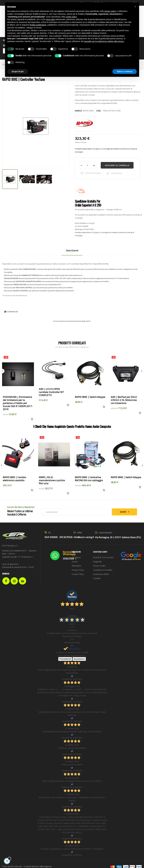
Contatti (97, 578)
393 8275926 (88, 229)
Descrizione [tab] (72, 251)
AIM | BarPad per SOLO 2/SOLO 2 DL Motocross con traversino (124, 400)
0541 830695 (83, 226)
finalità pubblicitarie (38, 25)
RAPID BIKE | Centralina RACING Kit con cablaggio (89, 479)
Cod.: (99, 111)
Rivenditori (76, 566)
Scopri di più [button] (18, 71)
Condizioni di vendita (103, 570)
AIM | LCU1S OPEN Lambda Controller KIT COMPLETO (51, 392)
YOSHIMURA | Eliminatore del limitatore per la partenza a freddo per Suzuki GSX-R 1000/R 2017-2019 (18, 403)
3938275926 (68, 558)
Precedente (65, 659)
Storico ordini (99, 566)
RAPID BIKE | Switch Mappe (90, 397)
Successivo (79, 659)
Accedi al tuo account (103, 557)
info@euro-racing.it (87, 223)
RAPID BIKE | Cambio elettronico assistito (14, 479)
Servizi (75, 562)
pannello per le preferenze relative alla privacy (104, 41)
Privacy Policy (78, 570)
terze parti (50, 19)
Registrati (97, 562)
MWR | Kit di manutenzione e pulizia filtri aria (52, 480)
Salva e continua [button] (125, 71)
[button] (135, 7)
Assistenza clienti (101, 574)
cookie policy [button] (71, 17)
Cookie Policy (78, 574)
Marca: (79, 111)
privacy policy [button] (110, 11)
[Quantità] (88, 165)
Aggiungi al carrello (117, 165)
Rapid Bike (88, 111)
